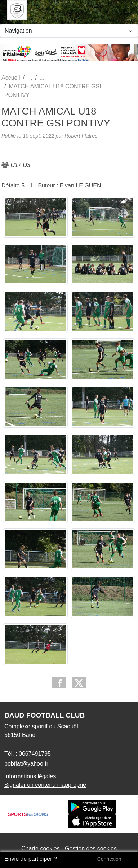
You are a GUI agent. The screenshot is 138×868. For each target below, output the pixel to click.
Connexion (109, 859)
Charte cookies (41, 848)
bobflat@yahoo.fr (26, 764)
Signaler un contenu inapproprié (45, 785)
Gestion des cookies (91, 848)
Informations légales (30, 776)
